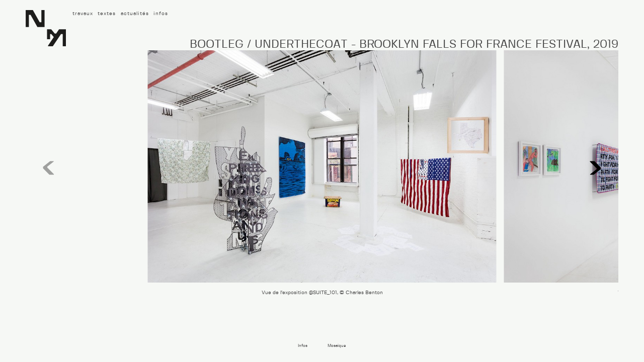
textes (107, 14)
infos (161, 14)
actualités (135, 14)
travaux (83, 14)
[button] (595, 168)
